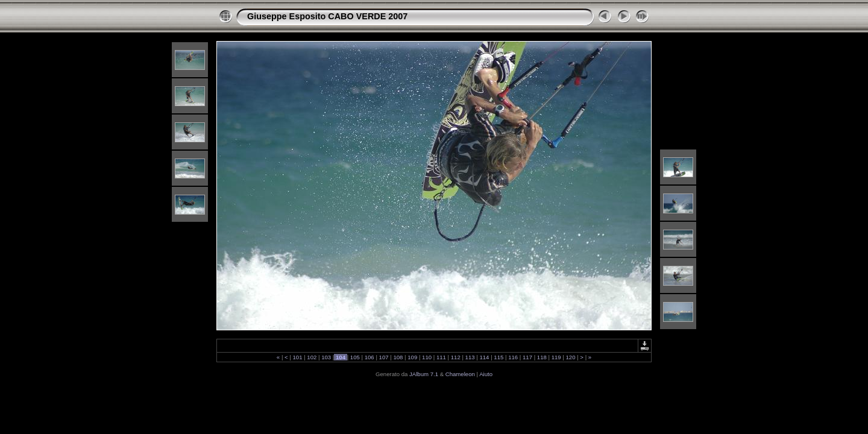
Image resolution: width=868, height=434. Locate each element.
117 (527, 357)
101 (297, 357)
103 (326, 357)
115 (499, 357)
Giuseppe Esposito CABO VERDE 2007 (327, 16)
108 (398, 357)
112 (455, 357)
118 (542, 357)
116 (513, 357)
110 (426, 357)
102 (312, 357)
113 (470, 357)
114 (484, 357)
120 (571, 357)
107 (384, 357)
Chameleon (460, 374)
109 (413, 357)
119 (556, 357)
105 (355, 357)
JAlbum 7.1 (424, 374)
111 (441, 357)
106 (369, 357)
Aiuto (486, 374)
